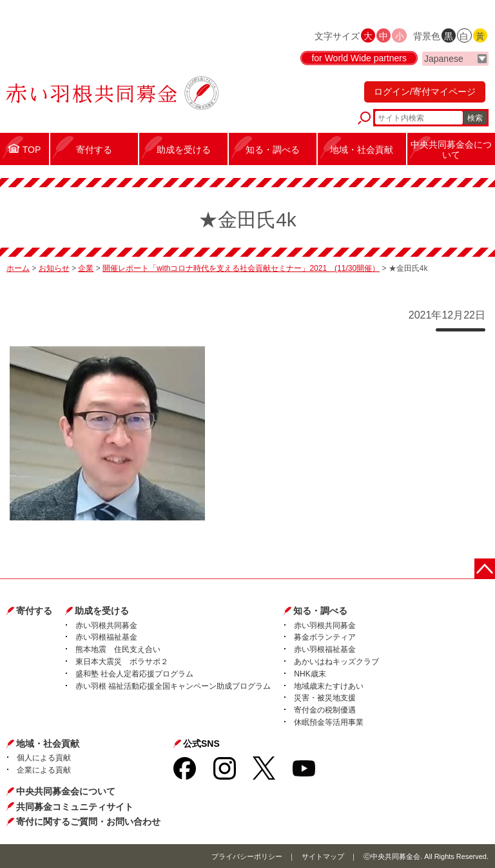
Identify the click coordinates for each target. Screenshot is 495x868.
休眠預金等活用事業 (329, 722)
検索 (475, 118)
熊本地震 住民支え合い (118, 649)
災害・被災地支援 (325, 698)
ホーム (18, 268)
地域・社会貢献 (48, 744)
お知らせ (54, 268)
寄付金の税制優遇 (325, 710)
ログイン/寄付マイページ (425, 92)
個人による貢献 (44, 758)
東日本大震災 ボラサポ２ (122, 662)
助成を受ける (102, 611)
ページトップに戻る (485, 569)
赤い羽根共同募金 (106, 626)
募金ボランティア (325, 637)
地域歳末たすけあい (329, 686)
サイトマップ (323, 856)
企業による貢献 (44, 770)
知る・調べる (320, 611)
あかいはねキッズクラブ (336, 662)
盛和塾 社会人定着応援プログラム (134, 674)
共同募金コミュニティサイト (75, 807)
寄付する (34, 611)
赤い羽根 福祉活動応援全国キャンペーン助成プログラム (173, 686)
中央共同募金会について (66, 791)
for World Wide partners (359, 58)
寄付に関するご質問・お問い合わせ (88, 822)
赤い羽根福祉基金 (106, 637)
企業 (86, 268)
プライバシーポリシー (247, 856)
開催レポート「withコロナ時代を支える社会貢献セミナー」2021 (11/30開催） (241, 268)
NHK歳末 (310, 674)
